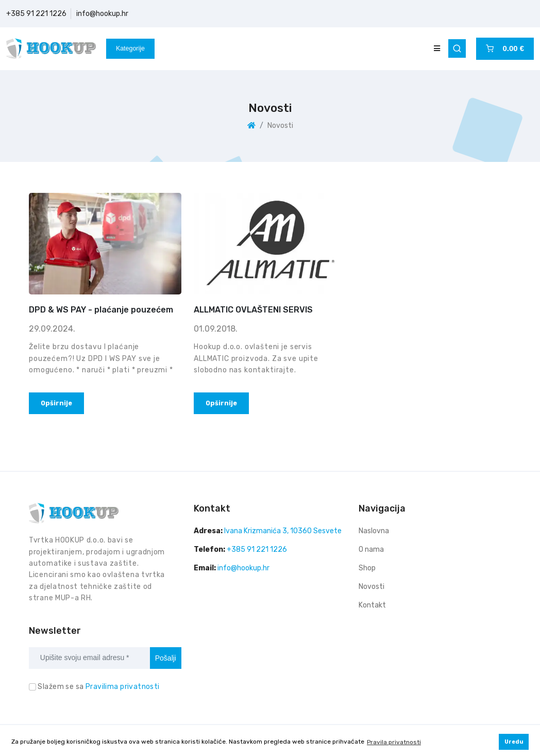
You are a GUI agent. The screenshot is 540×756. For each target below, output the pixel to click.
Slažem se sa (98, 687)
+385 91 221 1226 (36, 14)
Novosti (372, 587)
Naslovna (374, 531)
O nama (371, 549)
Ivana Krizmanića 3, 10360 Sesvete (283, 531)
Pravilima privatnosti (123, 687)
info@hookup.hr (102, 14)
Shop (367, 568)
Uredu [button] (514, 742)
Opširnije (56, 403)
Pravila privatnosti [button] (394, 742)
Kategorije (130, 48)
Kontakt (372, 605)
